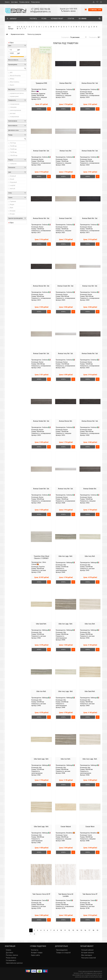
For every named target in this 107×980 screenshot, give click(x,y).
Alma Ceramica (15, 82)
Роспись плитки (24, 2)
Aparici (12, 85)
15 (81, 930)
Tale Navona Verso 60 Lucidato (66, 895)
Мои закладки (87, 955)
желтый (13, 189)
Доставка (14, 2)
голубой (13, 185)
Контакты (35, 950)
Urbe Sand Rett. (41, 624)
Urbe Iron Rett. (41, 691)
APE (11, 73)
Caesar (65, 835)
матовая (13, 113)
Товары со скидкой (63, 953)
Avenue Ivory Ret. (66, 151)
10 (61, 930)
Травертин (42, 94)
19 (97, 930)
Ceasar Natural (66, 826)
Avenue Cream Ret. (66, 218)
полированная (14, 117)
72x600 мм (13, 149)
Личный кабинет (87, 950)
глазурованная (15, 104)
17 (89, 930)
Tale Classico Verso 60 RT (41, 894)
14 (77, 930)
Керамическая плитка (18, 34)
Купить (39, 109)
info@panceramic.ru (40, 12)
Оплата (7, 2)
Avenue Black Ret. (66, 83)
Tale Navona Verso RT (90, 894)
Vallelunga (69, 563)
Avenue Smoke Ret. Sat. (90, 151)
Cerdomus (69, 89)
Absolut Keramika (15, 76)
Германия (13, 201)
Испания (13, 211)
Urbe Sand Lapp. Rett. (41, 759)
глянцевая (13, 107)
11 (65, 930)
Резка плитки (35, 2)
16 (85, 930)
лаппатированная (16, 110)
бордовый (13, 182)
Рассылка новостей (88, 958)
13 (73, 930)
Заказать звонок (69, 11)
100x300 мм (14, 155)
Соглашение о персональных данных (14, 962)
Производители (62, 950)
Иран (12, 208)
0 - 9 (18, 27)
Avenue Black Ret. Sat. (90, 218)
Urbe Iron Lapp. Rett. (66, 556)
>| (34, 934)
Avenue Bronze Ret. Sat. (90, 83)
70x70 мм (13, 143)
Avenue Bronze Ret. (66, 421)
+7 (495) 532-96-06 (40, 9)
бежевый (13, 176)
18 (93, 930)
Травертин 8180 (41, 83)
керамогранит (14, 96)
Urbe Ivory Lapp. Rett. (66, 691)
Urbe (65, 565)
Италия (12, 214)
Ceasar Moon (90, 826)
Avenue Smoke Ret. (90, 489)
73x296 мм (13, 152)
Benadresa (69, 833)
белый (12, 179)
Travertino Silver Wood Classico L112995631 (41, 557)
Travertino (42, 567)
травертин (13, 164)
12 (69, 930)
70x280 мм (13, 146)
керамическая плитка (17, 93)
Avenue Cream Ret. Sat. (41, 151)
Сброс (11, 43)
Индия (12, 204)
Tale (40, 903)
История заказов (87, 953)
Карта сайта (35, 955)
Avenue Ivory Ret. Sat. (90, 286)
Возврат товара (37, 953)
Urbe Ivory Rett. (90, 556)
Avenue (65, 92)
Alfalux (12, 79)
